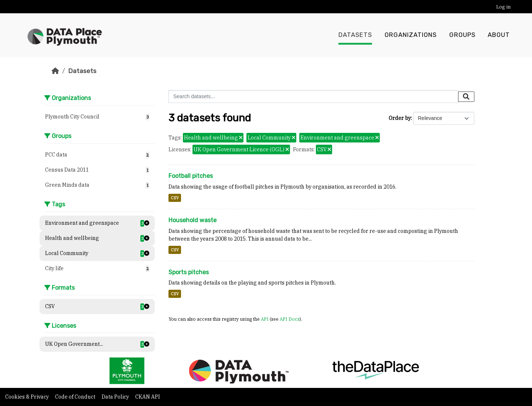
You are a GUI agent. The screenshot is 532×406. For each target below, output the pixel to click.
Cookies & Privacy (28, 397)
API (265, 319)
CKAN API (148, 397)
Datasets (355, 35)
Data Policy (116, 397)
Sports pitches (189, 272)
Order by (400, 118)
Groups (462, 35)
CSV (175, 198)
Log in (503, 7)
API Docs (290, 319)
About (499, 35)
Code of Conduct (76, 397)
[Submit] (466, 97)
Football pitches (191, 176)
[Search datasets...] (313, 97)
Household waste (192, 220)
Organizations (411, 35)
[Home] (55, 71)
